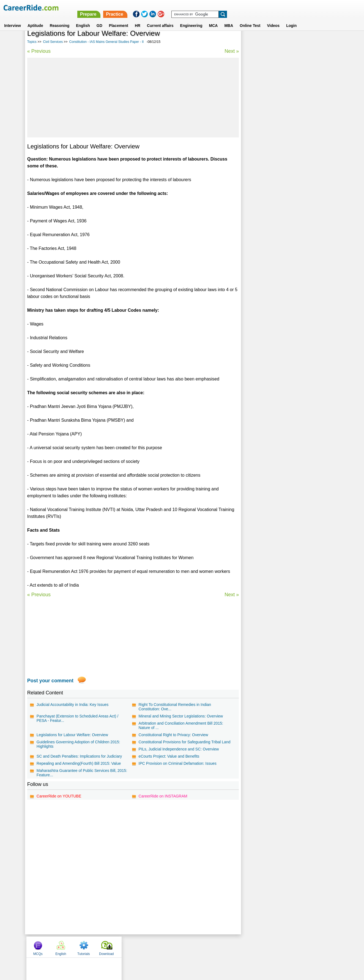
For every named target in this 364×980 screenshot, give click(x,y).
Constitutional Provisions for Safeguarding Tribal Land (184, 742)
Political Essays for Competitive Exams (280, 150)
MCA (213, 19)
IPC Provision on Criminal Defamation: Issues (177, 763)
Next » (232, 51)
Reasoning (60, 19)
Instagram (242, 947)
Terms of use (180, 947)
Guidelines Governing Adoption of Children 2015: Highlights (78, 744)
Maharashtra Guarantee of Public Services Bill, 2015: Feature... (82, 773)
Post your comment (50, 681)
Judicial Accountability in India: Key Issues (72, 705)
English (83, 19)
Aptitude (35, 19)
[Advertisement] (133, 98)
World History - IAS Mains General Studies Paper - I (289, 171)
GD (99, 19)
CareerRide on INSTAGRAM (163, 796)
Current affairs (160, 19)
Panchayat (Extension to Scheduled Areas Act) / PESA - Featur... (77, 718)
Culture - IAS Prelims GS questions (276, 159)
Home (114, 947)
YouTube (221, 947)
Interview (13, 19)
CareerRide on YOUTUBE (59, 796)
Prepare (222, 8)
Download (322, 42)
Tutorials (299, 42)
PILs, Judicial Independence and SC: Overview (179, 749)
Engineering (191, 19)
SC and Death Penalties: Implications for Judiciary (79, 756)
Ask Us (202, 947)
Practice (248, 8)
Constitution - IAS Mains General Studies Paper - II (107, 42)
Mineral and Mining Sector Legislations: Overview (181, 716)
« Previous (39, 51)
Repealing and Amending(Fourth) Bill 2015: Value (79, 763)
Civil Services (53, 42)
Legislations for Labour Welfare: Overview (72, 735)
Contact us (154, 947)
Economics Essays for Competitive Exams (283, 140)
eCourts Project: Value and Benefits (169, 756)
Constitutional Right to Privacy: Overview (173, 735)
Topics (32, 42)
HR (138, 19)
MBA (229, 19)
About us (132, 947)
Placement (119, 19)
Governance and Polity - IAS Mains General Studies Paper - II (283, 186)
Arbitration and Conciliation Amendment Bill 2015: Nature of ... (181, 725)
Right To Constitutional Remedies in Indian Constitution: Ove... (175, 707)
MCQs (254, 42)
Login (291, 19)
